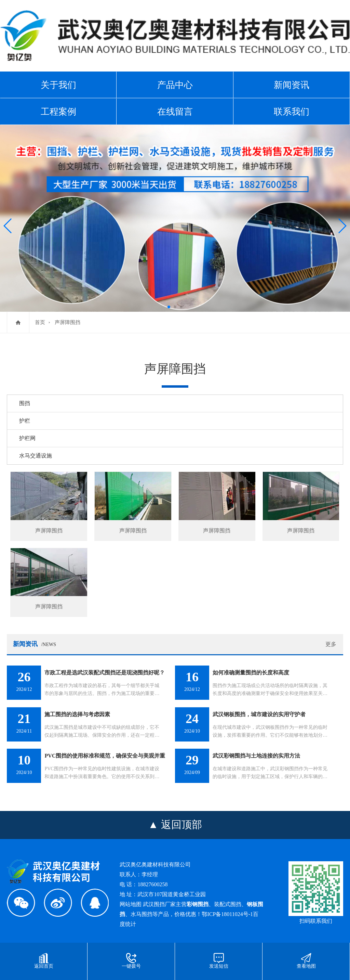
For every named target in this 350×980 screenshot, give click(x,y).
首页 (40, 322)
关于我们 (58, 85)
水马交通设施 (36, 456)
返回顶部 (181, 824)
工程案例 (58, 112)
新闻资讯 (292, 85)
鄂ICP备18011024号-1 (227, 914)
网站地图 (131, 904)
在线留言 (175, 112)
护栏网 (27, 438)
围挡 (25, 403)
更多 (331, 644)
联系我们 (292, 112)
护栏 (25, 421)
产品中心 (175, 85)
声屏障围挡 (68, 322)
